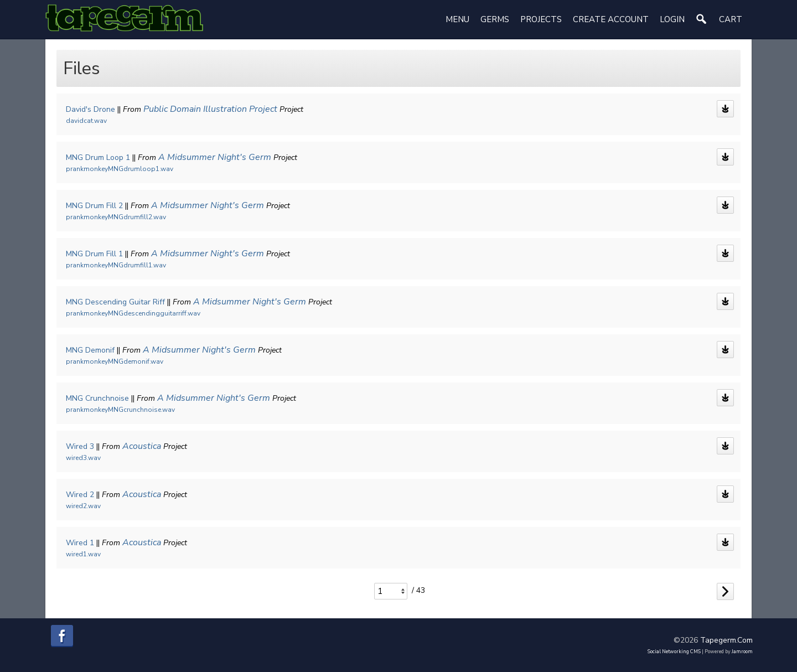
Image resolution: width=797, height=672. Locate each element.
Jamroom (742, 650)
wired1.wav (83, 554)
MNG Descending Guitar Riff (115, 302)
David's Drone (90, 109)
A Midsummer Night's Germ (215, 157)
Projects (541, 19)
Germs (495, 19)
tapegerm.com (726, 639)
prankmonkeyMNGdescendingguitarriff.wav (133, 313)
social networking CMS (674, 650)
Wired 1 (80, 543)
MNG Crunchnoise (97, 398)
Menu (457, 19)
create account (611, 19)
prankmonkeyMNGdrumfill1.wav (116, 265)
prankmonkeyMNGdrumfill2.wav (116, 217)
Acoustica (142, 446)
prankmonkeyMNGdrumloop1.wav (120, 169)
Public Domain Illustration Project (210, 109)
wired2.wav (83, 506)
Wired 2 (80, 495)
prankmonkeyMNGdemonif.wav (115, 361)
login (672, 19)
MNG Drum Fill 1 (94, 254)
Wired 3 (80, 446)
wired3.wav (83, 458)
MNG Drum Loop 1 (98, 157)
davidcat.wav (86, 121)
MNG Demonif (90, 350)
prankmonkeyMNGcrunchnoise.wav (120, 410)
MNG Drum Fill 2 (94, 206)
